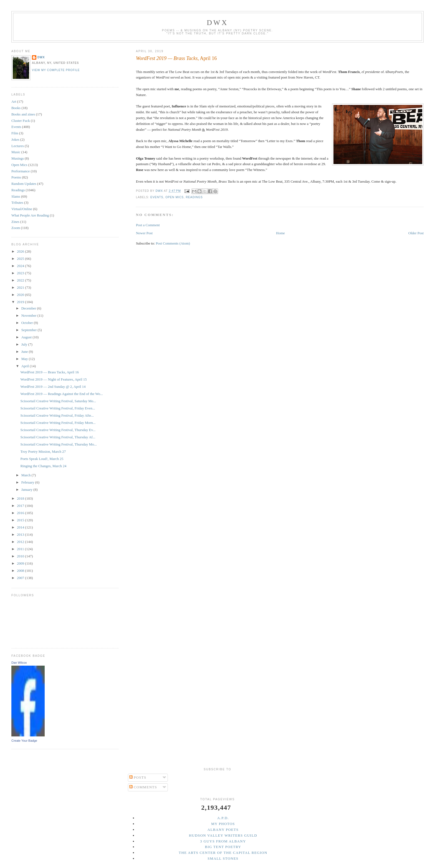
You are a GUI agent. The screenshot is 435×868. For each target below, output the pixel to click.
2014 (21, 527)
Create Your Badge (24, 741)
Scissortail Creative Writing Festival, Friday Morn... (58, 423)
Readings (194, 197)
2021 (21, 287)
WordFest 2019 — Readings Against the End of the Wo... (61, 394)
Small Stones (223, 858)
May (25, 359)
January (27, 490)
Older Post (416, 233)
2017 (21, 506)
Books (16, 108)
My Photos (223, 824)
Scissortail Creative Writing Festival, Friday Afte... (57, 415)
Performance (21, 171)
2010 (21, 556)
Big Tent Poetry (223, 847)
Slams (16, 196)
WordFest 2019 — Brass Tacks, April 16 (50, 372)
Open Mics (174, 197)
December (29, 308)
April (26, 366)
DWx (217, 23)
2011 (21, 549)
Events (157, 197)
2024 (21, 266)
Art (14, 101)
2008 (21, 571)
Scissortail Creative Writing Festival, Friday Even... (58, 408)
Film (15, 133)
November (29, 315)
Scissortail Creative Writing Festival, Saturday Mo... (58, 401)
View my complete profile (56, 70)
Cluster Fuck (21, 121)
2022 (21, 280)
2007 (21, 578)
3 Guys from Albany (223, 841)
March (26, 475)
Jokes (15, 139)
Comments (143, 787)
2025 (21, 259)
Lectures (18, 146)
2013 (21, 534)
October (28, 323)
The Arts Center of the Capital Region (223, 853)
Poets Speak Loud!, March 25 (42, 459)
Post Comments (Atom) (173, 243)
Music (16, 152)
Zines (15, 222)
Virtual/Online (22, 209)
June (25, 352)
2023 (21, 273)
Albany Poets (223, 830)
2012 (21, 542)
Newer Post (144, 233)
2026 (21, 251)
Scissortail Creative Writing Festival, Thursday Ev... (58, 430)
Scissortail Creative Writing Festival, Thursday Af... (58, 437)
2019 (21, 302)
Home (280, 233)
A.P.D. (223, 818)
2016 (21, 513)
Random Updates (24, 184)
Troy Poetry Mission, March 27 (43, 451)
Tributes (17, 202)
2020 (21, 295)
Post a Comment (148, 225)
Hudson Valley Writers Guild (223, 835)
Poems (16, 177)
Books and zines (23, 114)
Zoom (16, 228)
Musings (18, 158)
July (25, 344)
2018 (21, 498)
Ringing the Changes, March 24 (43, 466)
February (28, 482)
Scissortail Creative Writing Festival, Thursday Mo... (58, 444)
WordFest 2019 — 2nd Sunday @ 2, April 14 (53, 387)
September (30, 330)
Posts (138, 777)
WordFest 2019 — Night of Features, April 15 (53, 379)
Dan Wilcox (19, 663)
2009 (21, 563)
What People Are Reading (30, 215)
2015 (21, 520)
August (27, 337)
